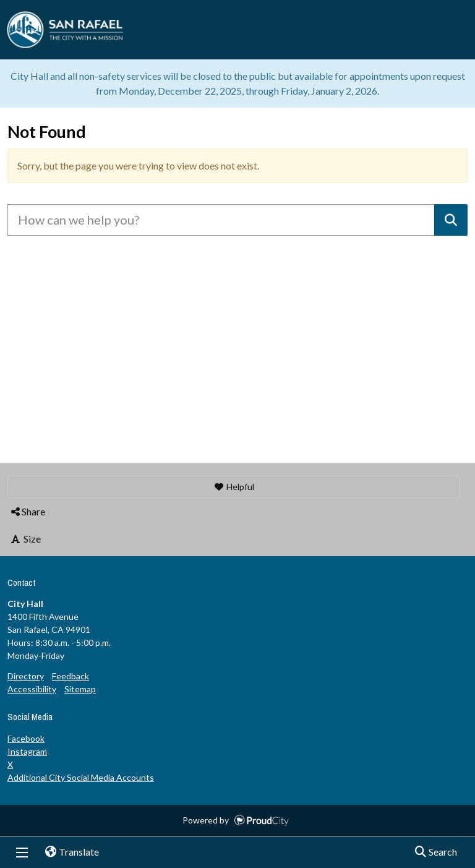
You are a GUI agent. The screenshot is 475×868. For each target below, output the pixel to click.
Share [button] (27, 511)
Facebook (26, 738)
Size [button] (25, 539)
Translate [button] (67, 853)
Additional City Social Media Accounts (81, 777)
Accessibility (32, 689)
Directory (26, 676)
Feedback (71, 676)
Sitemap (80, 689)
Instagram (27, 751)
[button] (234, 487)
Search (432, 853)
